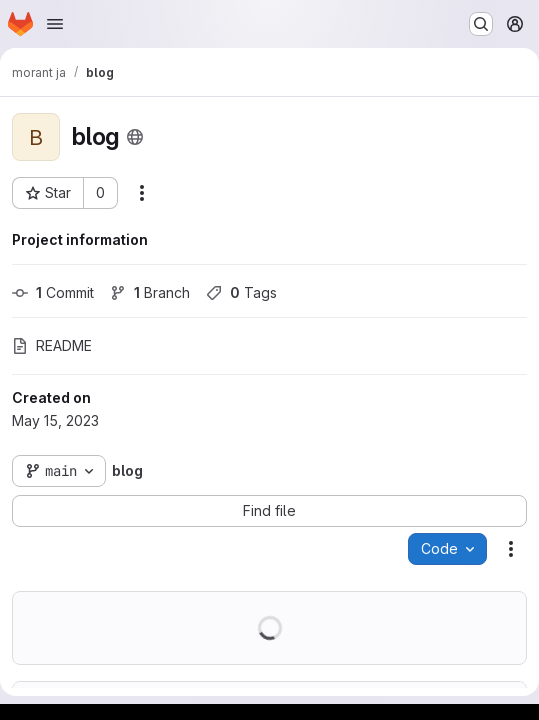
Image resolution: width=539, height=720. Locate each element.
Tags (241, 292)
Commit (53, 292)
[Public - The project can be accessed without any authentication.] (135, 137)
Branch (150, 292)
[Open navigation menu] (55, 24)
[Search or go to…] (481, 24)
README (52, 345)
